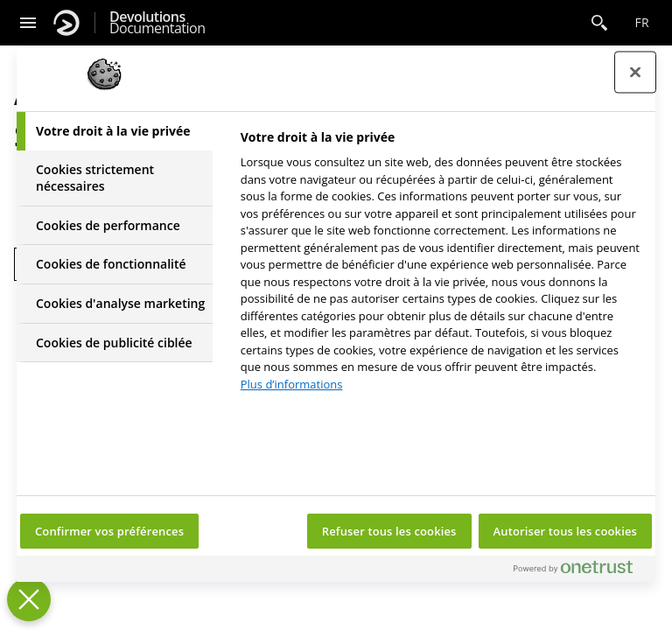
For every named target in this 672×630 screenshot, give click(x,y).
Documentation (157, 23)
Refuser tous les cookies (389, 531)
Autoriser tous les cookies (565, 531)
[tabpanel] (441, 266)
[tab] (115, 131)
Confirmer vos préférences (109, 531)
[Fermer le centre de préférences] (635, 73)
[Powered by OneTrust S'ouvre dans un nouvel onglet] (580, 571)
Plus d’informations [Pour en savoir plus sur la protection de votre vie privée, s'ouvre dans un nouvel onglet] (292, 384)
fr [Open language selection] (642, 22)
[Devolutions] (66, 23)
